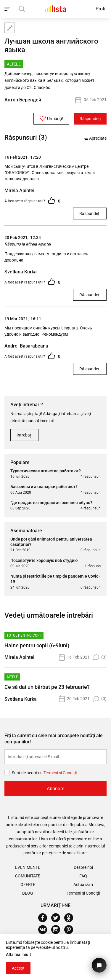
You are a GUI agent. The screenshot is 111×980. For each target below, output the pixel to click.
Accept (18, 968)
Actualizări (83, 885)
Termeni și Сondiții (60, 773)
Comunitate (28, 876)
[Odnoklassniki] (71, 918)
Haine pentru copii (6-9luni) (37, 645)
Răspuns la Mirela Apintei (28, 244)
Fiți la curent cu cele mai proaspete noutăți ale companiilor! (54, 739)
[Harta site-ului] (10, 28)
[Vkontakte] (45, 930)
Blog (28, 893)
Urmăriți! (51, 118)
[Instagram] (58, 930)
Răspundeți (90, 119)
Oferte (28, 885)
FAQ (83, 876)
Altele (12, 677)
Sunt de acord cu (28, 773)
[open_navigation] (8, 9)
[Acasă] (56, 9)
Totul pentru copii (24, 635)
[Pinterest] (71, 930)
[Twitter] (58, 918)
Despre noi (83, 867)
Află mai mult (18, 954)
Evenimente (28, 867)
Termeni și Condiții (83, 893)
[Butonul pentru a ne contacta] (99, 965)
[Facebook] (45, 918)
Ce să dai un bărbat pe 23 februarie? (47, 687)
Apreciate (95, 138)
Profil (101, 9)
